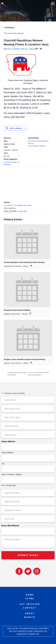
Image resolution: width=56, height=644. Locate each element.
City (3, 463)
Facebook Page (30, 80)
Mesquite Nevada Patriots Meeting (17, 310)
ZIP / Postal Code (8, 485)
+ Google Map (22, 211)
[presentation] (27, 242)
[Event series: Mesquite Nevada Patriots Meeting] (30, 314)
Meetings (7, 165)
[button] (53, 3)
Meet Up (16, 162)
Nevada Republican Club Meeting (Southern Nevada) (24, 262)
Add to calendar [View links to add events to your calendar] (16, 128)
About (30, 613)
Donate (30, 617)
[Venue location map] (28, 184)
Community (8, 162)
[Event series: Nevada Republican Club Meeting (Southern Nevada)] (31, 266)
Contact (30, 608)
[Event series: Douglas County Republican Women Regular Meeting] (31, 363)
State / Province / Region (11, 474)
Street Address (8, 453)
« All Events (9, 28)
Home (30, 595)
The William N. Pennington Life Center (18, 205)
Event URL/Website (10, 526)
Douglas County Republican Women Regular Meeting (24, 359)
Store (30, 598)
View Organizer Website (37, 146)
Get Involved (30, 604)
